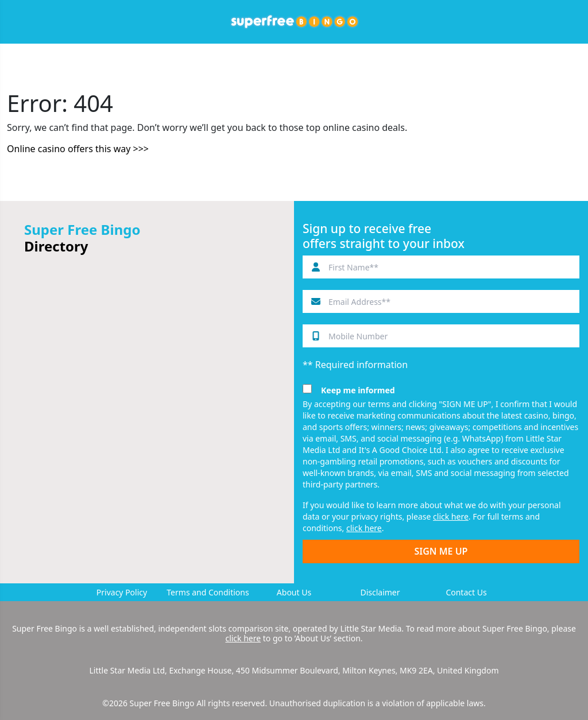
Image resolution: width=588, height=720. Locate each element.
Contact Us (466, 592)
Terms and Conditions (208, 592)
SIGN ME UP (441, 551)
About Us (294, 592)
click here (451, 516)
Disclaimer (380, 592)
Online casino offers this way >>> (78, 149)
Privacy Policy (122, 592)
